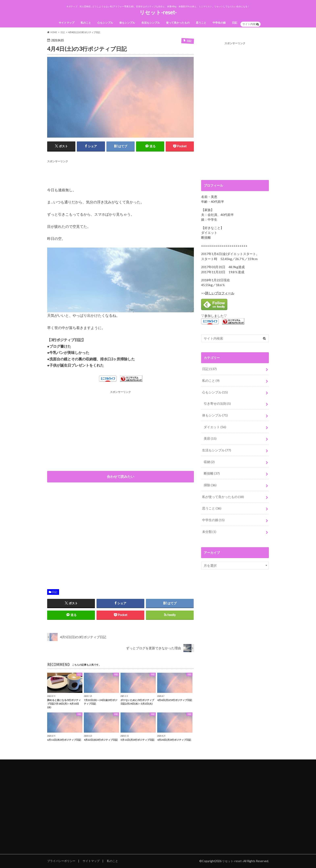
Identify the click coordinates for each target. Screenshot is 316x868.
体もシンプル (127, 23)
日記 (235, 23)
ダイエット (215, 427)
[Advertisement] (121, 173)
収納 (209, 462)
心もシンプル (105, 23)
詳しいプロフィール (220, 293)
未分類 (209, 532)
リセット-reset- (158, 12)
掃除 (210, 485)
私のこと (86, 23)
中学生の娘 (219, 23)
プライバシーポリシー (61, 861)
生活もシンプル (151, 23)
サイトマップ (67, 23)
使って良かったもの (178, 23)
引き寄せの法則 (217, 403)
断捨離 (212, 473)
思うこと (201, 23)
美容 (210, 438)
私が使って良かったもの (223, 497)
